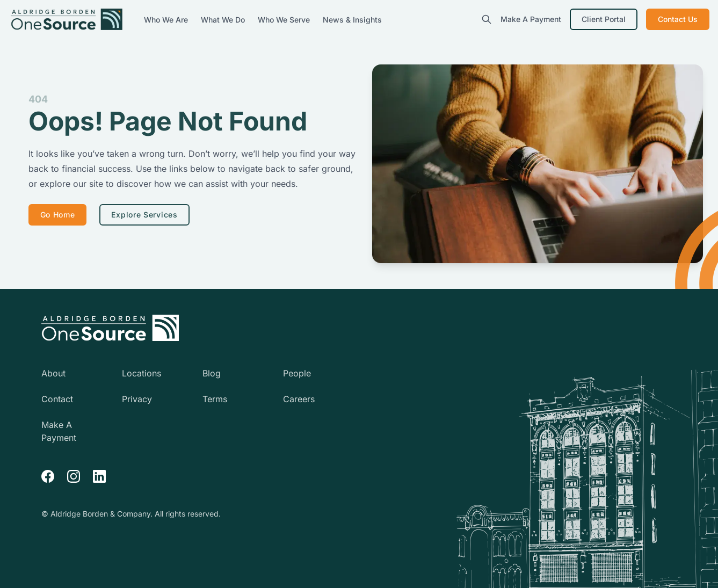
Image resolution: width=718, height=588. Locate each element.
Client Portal (604, 19)
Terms (215, 399)
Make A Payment (531, 19)
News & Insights (352, 20)
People (297, 373)
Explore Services (144, 215)
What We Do (224, 20)
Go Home (58, 215)
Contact (57, 399)
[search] (487, 19)
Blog (212, 373)
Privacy (137, 399)
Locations (142, 373)
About (53, 373)
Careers (299, 399)
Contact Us (678, 19)
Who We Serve (285, 20)
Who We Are (167, 20)
